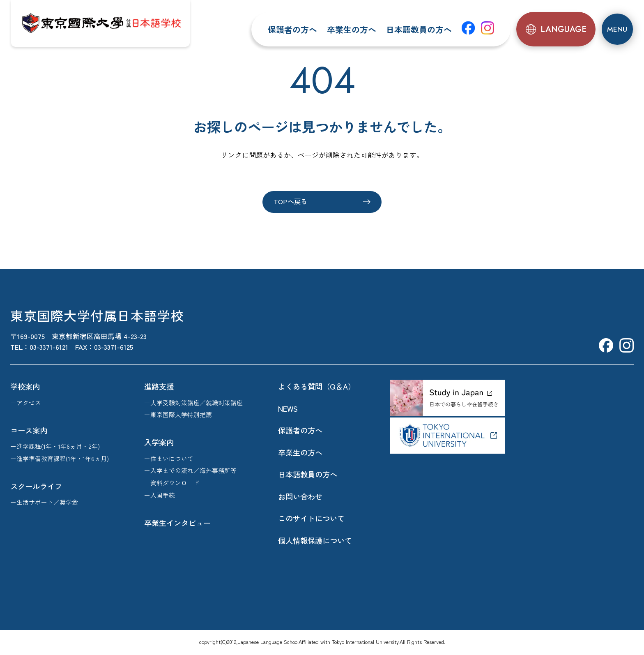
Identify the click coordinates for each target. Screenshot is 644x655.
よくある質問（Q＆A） (317, 387)
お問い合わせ (300, 497)
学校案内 (25, 387)
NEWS (288, 409)
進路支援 (159, 387)
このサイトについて (311, 519)
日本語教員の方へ (420, 29)
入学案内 (159, 443)
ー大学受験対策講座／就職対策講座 (193, 403)
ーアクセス (26, 403)
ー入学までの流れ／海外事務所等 (190, 471)
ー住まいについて (169, 459)
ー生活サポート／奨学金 (44, 502)
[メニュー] (617, 29)
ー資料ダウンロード (172, 483)
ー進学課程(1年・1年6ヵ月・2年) (55, 446)
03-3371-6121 (49, 347)
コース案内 (29, 431)
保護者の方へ (293, 29)
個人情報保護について (315, 541)
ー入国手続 (160, 495)
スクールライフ (36, 487)
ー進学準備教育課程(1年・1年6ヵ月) (60, 459)
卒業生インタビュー (177, 523)
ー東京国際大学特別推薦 (178, 415)
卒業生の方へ (352, 29)
